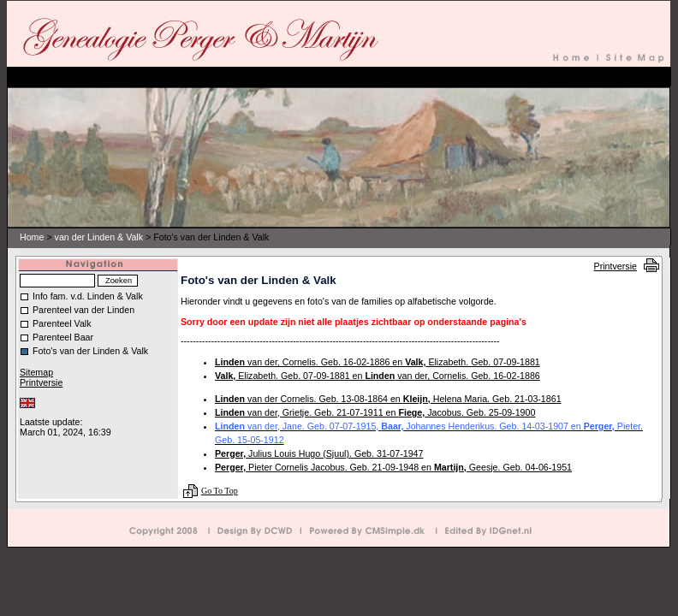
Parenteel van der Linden (83, 310)
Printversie (616, 266)
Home (32, 237)
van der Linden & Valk (99, 237)
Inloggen (35, 412)
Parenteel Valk (62, 323)
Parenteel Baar (63, 337)
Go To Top (220, 491)
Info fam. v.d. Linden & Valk (88, 296)
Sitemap (36, 372)
